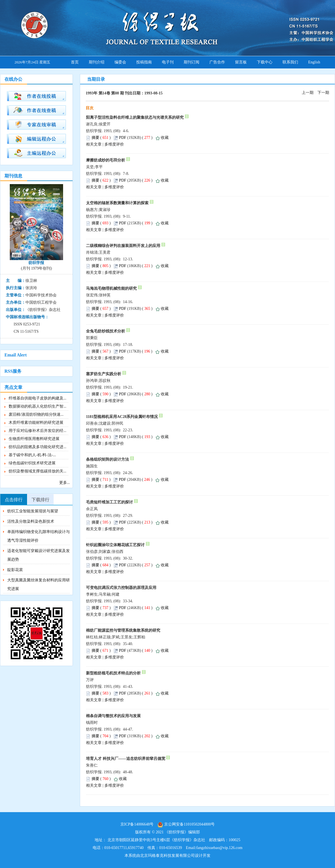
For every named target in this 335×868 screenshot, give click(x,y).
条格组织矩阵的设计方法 (107, 459)
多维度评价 (114, 144)
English (314, 62)
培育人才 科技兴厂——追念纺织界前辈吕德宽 (126, 759)
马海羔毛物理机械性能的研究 (111, 288)
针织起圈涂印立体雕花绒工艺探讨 (115, 545)
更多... (65, 483)
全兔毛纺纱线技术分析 (106, 331)
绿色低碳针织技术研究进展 (32, 463)
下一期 (323, 93)
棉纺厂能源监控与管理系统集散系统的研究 (123, 630)
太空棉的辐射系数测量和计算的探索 (117, 203)
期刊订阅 (192, 62)
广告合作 (217, 62)
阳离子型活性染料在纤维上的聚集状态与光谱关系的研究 (135, 117)
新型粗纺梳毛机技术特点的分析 (113, 673)
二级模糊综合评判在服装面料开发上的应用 (123, 246)
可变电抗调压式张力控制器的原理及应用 (121, 588)
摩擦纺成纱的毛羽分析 (106, 160)
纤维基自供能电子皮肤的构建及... (38, 398)
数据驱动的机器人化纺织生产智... (38, 406)
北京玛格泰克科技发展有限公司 (167, 856)
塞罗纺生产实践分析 (104, 374)
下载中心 (265, 62)
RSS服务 (13, 371)
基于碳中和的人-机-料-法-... (32, 455)
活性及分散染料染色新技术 (31, 521)
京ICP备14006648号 (137, 824)
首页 (75, 62)
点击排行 (14, 500)
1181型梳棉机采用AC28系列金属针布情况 (122, 417)
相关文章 (94, 144)
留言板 (241, 62)
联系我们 (290, 62)
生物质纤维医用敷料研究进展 (34, 439)
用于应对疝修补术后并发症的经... (38, 431)
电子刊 (168, 62)
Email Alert (16, 355)
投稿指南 (144, 62)
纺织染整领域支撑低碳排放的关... (38, 471)
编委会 (120, 62)
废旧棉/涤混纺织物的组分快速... (36, 414)
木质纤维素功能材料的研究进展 (36, 423)
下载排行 (40, 500)
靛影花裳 (15, 570)
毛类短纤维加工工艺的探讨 (109, 502)
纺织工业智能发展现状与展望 (33, 511)
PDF (123, 138)
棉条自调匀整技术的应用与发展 (113, 716)
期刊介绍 (97, 62)
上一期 (308, 93)
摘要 (95, 138)
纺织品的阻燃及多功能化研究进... (38, 447)
